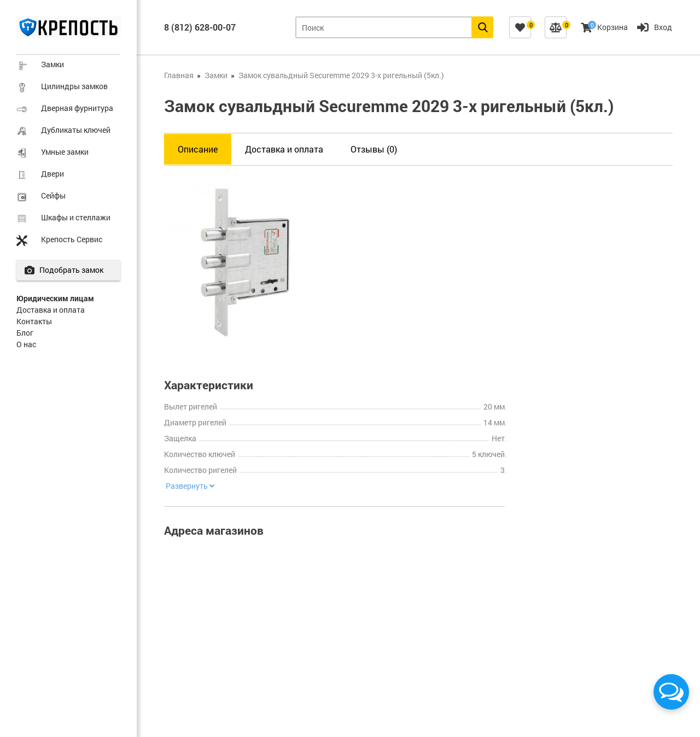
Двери (52, 174)
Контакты (34, 321)
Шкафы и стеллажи (76, 217)
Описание (198, 149)
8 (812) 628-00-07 (200, 27)
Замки (52, 64)
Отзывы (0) (374, 149)
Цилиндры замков (74, 86)
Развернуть (188, 486)
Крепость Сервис (72, 239)
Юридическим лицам (55, 298)
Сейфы (53, 195)
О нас (26, 344)
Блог (25, 333)
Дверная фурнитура (77, 108)
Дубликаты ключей (76, 130)
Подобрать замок (75, 270)
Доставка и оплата (51, 310)
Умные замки (65, 152)
